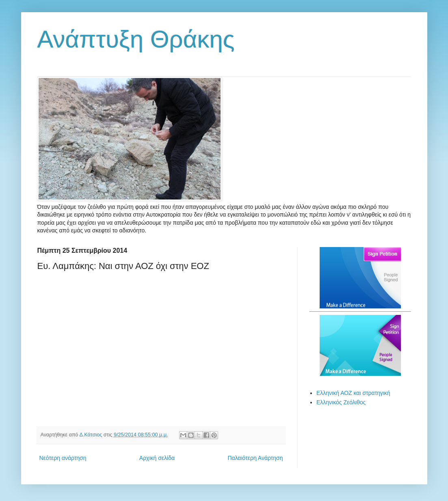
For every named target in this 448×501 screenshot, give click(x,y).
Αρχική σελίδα (157, 458)
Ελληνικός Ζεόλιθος (341, 402)
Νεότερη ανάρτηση (63, 458)
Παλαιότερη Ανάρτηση (255, 458)
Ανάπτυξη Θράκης (136, 39)
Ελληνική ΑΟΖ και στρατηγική (353, 393)
